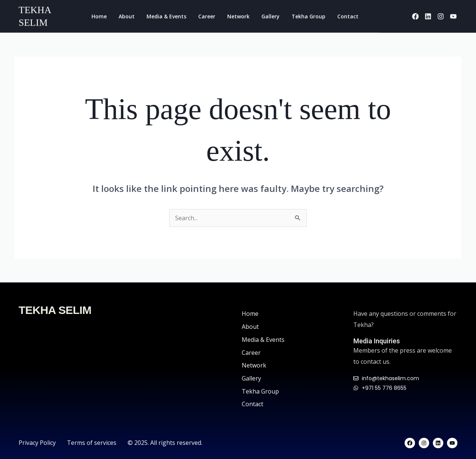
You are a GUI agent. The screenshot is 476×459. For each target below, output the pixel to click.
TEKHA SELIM (55, 310)
